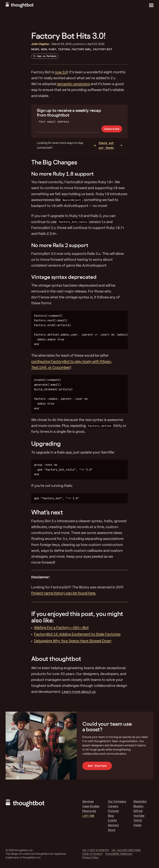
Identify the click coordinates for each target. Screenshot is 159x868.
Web (44, 50)
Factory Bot (103, 50)
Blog (111, 816)
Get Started (97, 766)
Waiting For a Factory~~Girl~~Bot (61, 628)
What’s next (47, 512)
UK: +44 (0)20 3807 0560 (126, 850)
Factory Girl (82, 50)
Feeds (137, 825)
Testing (64, 50)
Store (112, 830)
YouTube (139, 816)
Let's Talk (88, 816)
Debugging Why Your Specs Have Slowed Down (73, 641)
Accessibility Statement (119, 854)
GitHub (138, 811)
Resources (89, 811)
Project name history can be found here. (64, 593)
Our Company (117, 802)
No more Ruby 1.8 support (62, 174)
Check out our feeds (104, 145)
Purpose (113, 811)
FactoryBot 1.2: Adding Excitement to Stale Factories (77, 634)
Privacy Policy (91, 858)
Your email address (54, 122)
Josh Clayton (40, 44)
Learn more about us (79, 692)
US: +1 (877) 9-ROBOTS (96, 850)
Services (88, 802)
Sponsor (113, 825)
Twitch (138, 821)
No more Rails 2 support (60, 245)
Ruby (52, 50)
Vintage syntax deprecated (64, 277)
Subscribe (112, 129)
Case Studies (91, 806)
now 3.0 (61, 72)
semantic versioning (73, 84)
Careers (113, 806)
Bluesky (138, 806)
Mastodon (140, 802)
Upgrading (46, 444)
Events (112, 821)
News (35, 50)
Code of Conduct (92, 854)
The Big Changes (54, 162)
